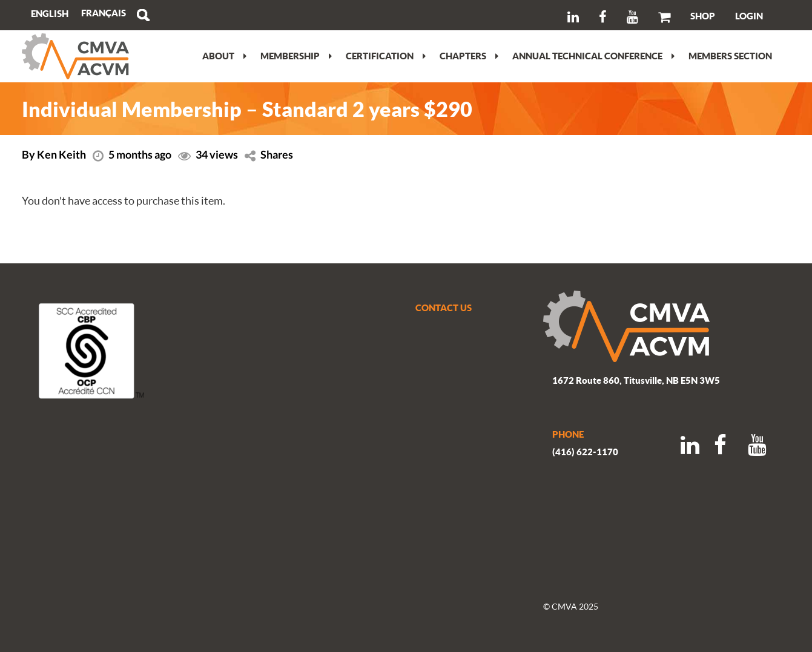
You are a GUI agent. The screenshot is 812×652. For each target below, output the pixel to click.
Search (143, 15)
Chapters (469, 56)
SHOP (703, 16)
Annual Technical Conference (593, 56)
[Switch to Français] (104, 13)
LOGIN (749, 16)
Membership (296, 56)
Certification (386, 56)
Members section (730, 56)
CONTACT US (444, 308)
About (224, 56)
